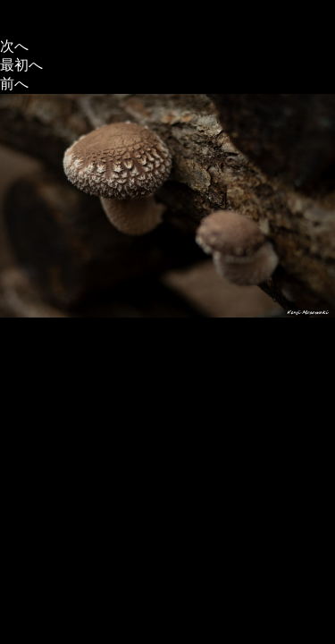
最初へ (21, 65)
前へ (14, 84)
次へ (14, 46)
